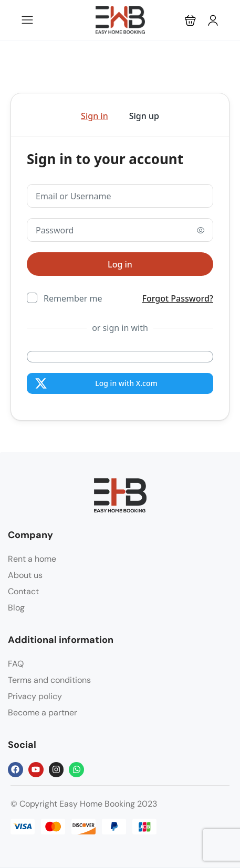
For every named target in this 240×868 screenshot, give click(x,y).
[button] (190, 20)
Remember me (73, 298)
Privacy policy (35, 696)
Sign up (144, 116)
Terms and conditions (49, 680)
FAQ (16, 664)
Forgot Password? (178, 298)
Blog (16, 608)
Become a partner (43, 712)
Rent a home (32, 559)
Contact (23, 591)
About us (25, 575)
